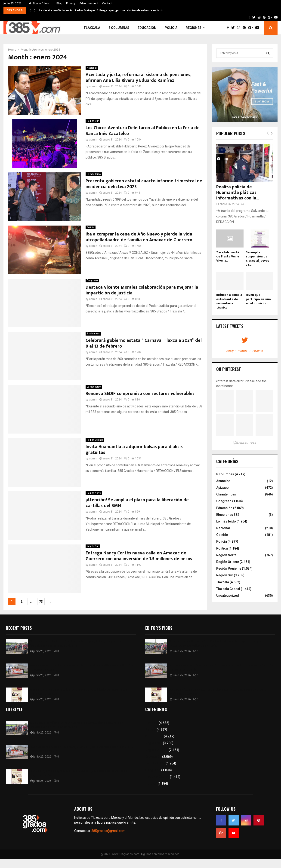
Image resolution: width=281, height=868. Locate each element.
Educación (147, 28)
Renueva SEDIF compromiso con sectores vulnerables (141, 394)
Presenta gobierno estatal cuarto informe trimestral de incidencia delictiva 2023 (144, 184)
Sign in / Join (39, 3)
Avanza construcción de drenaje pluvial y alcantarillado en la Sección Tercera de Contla (82, 668)
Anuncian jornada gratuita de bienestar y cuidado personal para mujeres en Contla (79, 692)
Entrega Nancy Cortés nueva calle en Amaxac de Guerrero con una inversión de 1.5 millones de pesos (139, 556)
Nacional (92, 68)
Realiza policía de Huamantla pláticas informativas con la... (238, 193)
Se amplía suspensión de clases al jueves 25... (258, 258)
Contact (107, 3)
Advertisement (89, 3)
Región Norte (94, 493)
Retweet (243, 351)
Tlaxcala (92, 28)
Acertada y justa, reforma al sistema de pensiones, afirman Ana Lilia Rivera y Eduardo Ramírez (138, 78)
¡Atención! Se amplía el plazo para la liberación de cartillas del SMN (137, 503)
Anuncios (223, 481)
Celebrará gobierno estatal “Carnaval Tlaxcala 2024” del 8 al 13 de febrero (144, 343)
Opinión (222, 535)
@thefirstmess (245, 442)
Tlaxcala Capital (228, 589)
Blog (59, 3)
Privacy (71, 3)
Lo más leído (94, 174)
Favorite (258, 351)
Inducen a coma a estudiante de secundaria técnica (229, 301)
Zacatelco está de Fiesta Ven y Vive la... (228, 256)
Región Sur (93, 121)
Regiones (194, 28)
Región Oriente (95, 440)
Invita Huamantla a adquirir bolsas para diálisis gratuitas (134, 450)
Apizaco (222, 488)
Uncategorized (228, 596)
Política (222, 548)
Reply (230, 351)
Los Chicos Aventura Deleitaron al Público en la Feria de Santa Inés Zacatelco (143, 131)
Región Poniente (229, 568)
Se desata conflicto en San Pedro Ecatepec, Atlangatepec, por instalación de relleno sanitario (101, 10)
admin (93, 86)
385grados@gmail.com (108, 831)
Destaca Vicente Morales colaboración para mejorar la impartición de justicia (142, 290)
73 (41, 602)
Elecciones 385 (228, 515)
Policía (171, 28)
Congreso (92, 280)
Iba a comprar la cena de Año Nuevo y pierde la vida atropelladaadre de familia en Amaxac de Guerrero (139, 237)
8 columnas (119, 28)
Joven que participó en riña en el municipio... (258, 299)
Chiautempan (226, 494)
